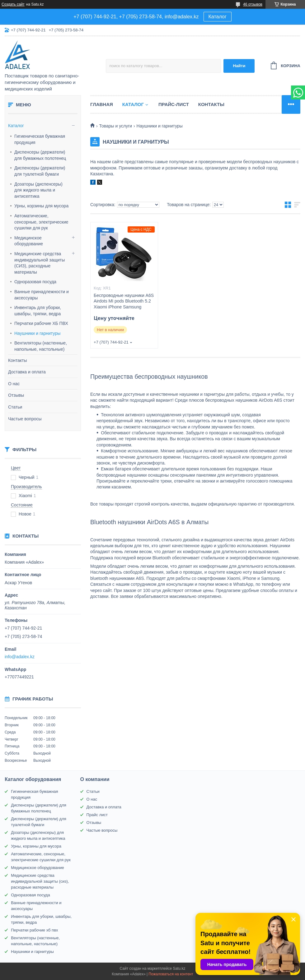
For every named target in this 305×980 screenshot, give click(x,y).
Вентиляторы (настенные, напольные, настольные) (41, 346)
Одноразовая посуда (35, 282)
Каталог (218, 17)
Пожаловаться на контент (171, 974)
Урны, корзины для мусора (41, 206)
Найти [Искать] (239, 66)
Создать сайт (13, 4)
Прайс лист (97, 815)
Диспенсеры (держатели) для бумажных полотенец (40, 155)
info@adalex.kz (20, 657)
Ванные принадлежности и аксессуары (42, 295)
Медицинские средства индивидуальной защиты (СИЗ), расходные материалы (40, 263)
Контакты (17, 360)
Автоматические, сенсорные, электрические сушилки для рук (41, 222)
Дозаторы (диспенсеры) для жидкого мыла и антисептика (38, 190)
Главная (102, 104)
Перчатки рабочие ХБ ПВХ (41, 323)
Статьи (15, 407)
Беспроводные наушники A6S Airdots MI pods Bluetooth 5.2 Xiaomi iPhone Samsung (124, 301)
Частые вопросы (25, 419)
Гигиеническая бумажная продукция (40, 139)
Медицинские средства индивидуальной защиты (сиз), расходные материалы (40, 881)
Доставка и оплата (27, 372)
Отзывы (16, 395)
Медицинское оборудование (29, 241)
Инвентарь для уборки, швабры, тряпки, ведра (38, 311)
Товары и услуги (115, 126)
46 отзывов (253, 4)
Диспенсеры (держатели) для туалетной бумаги (40, 171)
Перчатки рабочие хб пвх (34, 930)
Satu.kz (179, 968)
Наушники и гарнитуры (37, 333)
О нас (14, 384)
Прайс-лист (174, 104)
